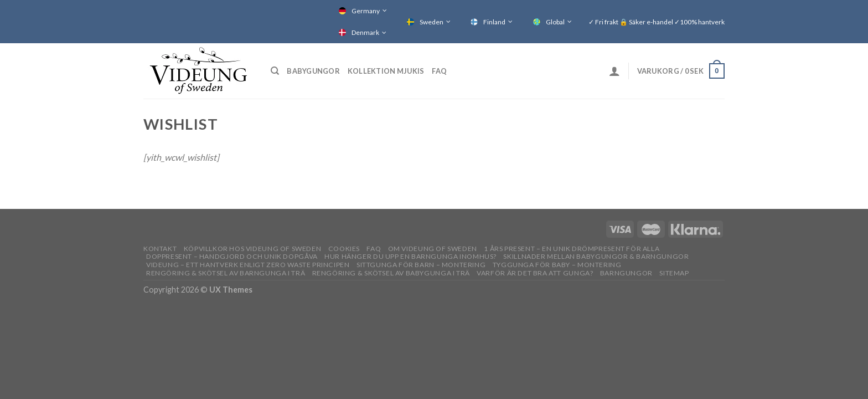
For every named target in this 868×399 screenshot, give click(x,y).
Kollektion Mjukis (386, 71)
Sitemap (674, 273)
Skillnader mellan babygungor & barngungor (596, 256)
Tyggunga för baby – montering (557, 265)
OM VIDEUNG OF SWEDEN (433, 249)
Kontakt (160, 249)
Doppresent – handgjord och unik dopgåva (232, 256)
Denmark (365, 32)
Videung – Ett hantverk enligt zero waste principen (248, 265)
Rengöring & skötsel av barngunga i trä (226, 273)
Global (555, 22)
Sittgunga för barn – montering (421, 265)
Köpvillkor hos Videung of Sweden (253, 249)
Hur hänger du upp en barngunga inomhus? (410, 256)
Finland (494, 22)
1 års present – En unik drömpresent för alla (572, 249)
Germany (366, 11)
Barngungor (626, 273)
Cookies (344, 249)
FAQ (439, 71)
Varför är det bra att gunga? (535, 273)
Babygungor (313, 71)
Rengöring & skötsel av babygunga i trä (391, 273)
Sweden (432, 22)
